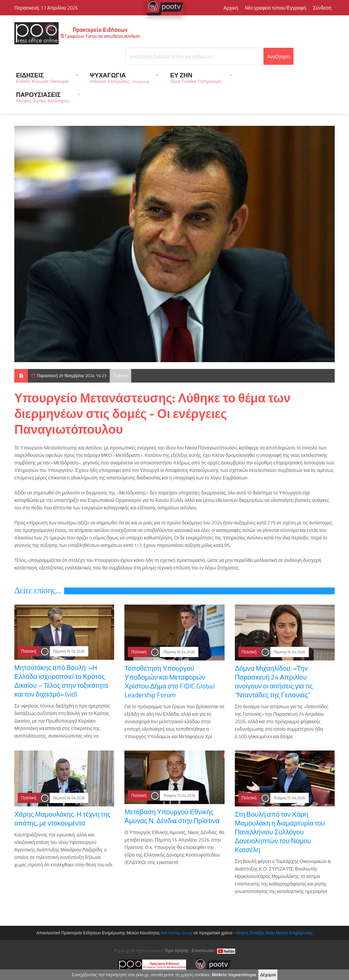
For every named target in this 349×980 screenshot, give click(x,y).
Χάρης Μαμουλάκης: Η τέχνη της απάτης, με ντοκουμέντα (62, 819)
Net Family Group (177, 933)
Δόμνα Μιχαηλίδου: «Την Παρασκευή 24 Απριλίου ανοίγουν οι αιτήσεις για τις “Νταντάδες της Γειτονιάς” (274, 681)
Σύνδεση (322, 8)
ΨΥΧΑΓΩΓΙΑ (121, 78)
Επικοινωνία (203, 951)
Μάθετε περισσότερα (234, 976)
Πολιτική (121, 376)
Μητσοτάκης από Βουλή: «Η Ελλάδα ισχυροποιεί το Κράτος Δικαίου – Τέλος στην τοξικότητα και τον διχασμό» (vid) (61, 681)
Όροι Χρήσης (177, 951)
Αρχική (231, 8)
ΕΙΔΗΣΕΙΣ (44, 78)
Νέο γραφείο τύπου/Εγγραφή (275, 8)
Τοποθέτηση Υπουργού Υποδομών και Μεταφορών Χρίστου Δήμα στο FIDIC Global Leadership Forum (170, 681)
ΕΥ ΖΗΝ (198, 78)
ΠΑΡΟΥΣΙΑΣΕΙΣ (45, 97)
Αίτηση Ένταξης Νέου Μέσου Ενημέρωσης (274, 933)
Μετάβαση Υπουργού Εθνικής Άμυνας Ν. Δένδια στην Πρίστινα (172, 816)
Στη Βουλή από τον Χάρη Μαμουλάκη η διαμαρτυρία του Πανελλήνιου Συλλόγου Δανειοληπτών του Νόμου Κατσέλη (280, 832)
